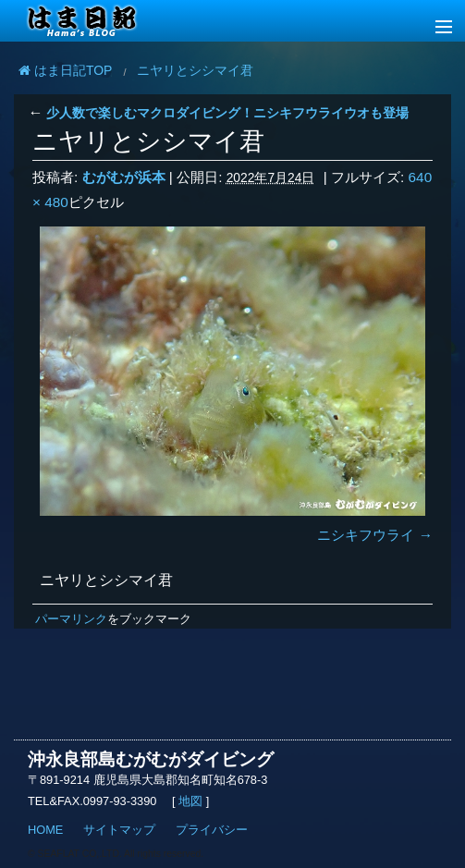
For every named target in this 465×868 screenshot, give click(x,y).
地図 (191, 801)
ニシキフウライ (366, 535)
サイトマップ (119, 830)
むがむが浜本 (124, 177)
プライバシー (212, 830)
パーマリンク (71, 619)
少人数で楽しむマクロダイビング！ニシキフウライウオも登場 (218, 113)
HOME (45, 830)
